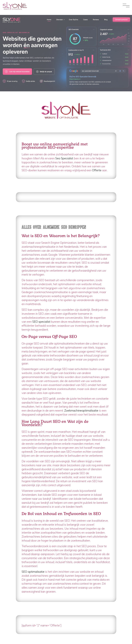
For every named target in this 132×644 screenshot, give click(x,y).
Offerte (97, 170)
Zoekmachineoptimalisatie (81, 410)
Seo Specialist (64, 158)
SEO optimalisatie (33, 572)
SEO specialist (41, 322)
